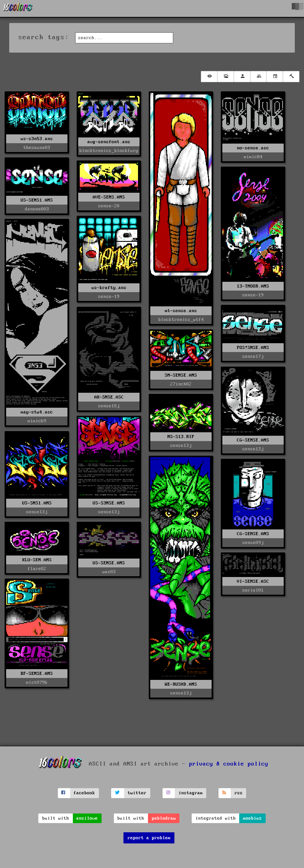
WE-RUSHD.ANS (181, 684)
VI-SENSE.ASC (253, 581)
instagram (191, 793)
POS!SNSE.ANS (253, 348)
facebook (84, 793)
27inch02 (181, 384)
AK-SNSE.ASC (109, 397)
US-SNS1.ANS (37, 503)
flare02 (37, 569)
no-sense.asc (253, 148)
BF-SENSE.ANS (37, 674)
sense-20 (109, 206)
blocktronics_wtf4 (181, 320)
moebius (252, 818)
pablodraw (164, 818)
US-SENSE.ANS (109, 563)
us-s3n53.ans (37, 139)
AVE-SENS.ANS (109, 197)
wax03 (109, 572)
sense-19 (253, 295)
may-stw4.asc (37, 412)
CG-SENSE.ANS (253, 440)
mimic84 (253, 157)
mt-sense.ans (181, 311)
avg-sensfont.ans (109, 142)
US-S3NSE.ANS (109, 503)
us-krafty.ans (109, 288)
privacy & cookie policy (229, 764)
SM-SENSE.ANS (181, 375)
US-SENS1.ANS (37, 200)
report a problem (149, 838)
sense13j (253, 449)
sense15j (109, 406)
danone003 (37, 209)
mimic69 (37, 421)
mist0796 (37, 682)
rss (239, 793)
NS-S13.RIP (181, 437)
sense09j (253, 543)
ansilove (87, 818)
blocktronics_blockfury (109, 151)
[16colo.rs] (18, 8)
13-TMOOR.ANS (253, 286)
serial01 (253, 590)
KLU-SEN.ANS (37, 560)
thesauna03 (37, 148)
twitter (137, 793)
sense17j (253, 356)
